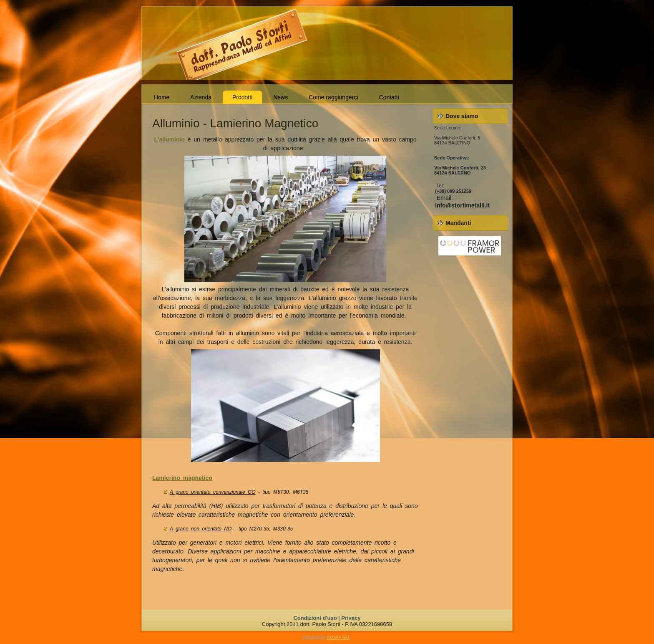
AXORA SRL (338, 638)
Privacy (351, 618)
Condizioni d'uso (315, 618)
